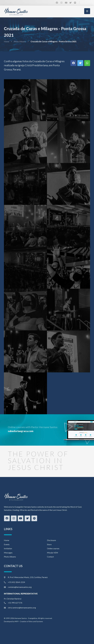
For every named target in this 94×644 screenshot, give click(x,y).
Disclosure (51, 540)
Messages (8, 553)
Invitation (8, 548)
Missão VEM (53, 553)
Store (49, 544)
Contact (50, 557)
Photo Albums (20, 41)
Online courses (53, 548)
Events (7, 544)
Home (7, 41)
